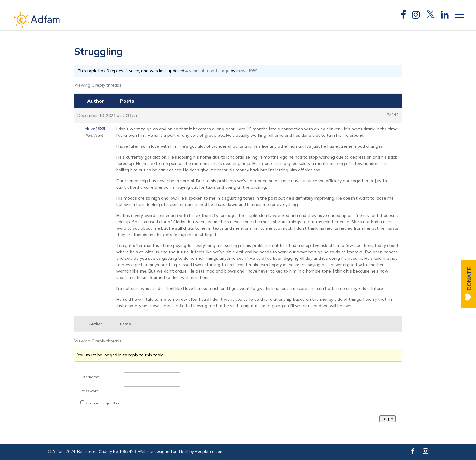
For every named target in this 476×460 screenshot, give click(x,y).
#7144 (393, 115)
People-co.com (209, 451)
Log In (388, 419)
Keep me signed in (102, 403)
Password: (90, 391)
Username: (90, 377)
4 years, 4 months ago (207, 71)
